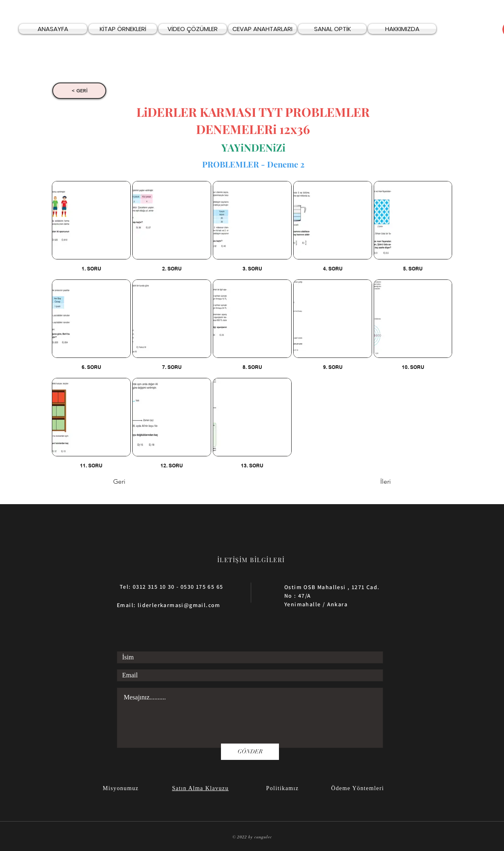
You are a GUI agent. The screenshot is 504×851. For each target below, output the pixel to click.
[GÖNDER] (250, 752)
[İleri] (370, 482)
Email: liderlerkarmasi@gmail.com (169, 605)
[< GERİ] (79, 91)
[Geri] (140, 482)
